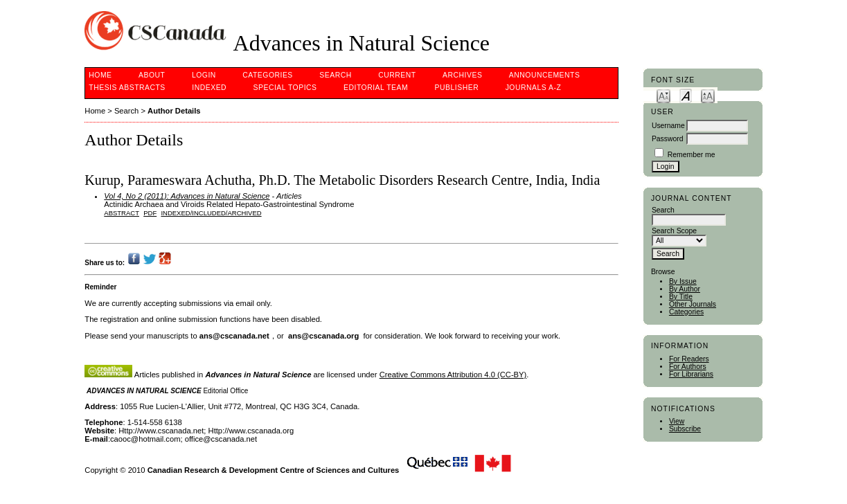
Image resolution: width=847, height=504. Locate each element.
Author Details (174, 111)
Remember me (692, 155)
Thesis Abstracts (127, 88)
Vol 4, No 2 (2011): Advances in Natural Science (187, 196)
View (677, 421)
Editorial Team (376, 88)
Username (668, 126)
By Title (681, 297)
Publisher (457, 88)
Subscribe (685, 429)
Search (335, 75)
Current (397, 75)
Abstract (122, 213)
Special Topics (285, 88)
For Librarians (691, 374)
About (152, 75)
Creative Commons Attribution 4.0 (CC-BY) (453, 375)
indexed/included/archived (211, 213)
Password (668, 139)
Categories (686, 312)
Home (100, 75)
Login (204, 75)
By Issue (683, 281)
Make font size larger (708, 95)
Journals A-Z (534, 88)
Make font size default (686, 95)
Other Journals (693, 304)
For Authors (688, 367)
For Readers (689, 359)
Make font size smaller (663, 95)
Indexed (209, 88)
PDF (150, 213)
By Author (685, 289)
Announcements (545, 75)
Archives (462, 75)
